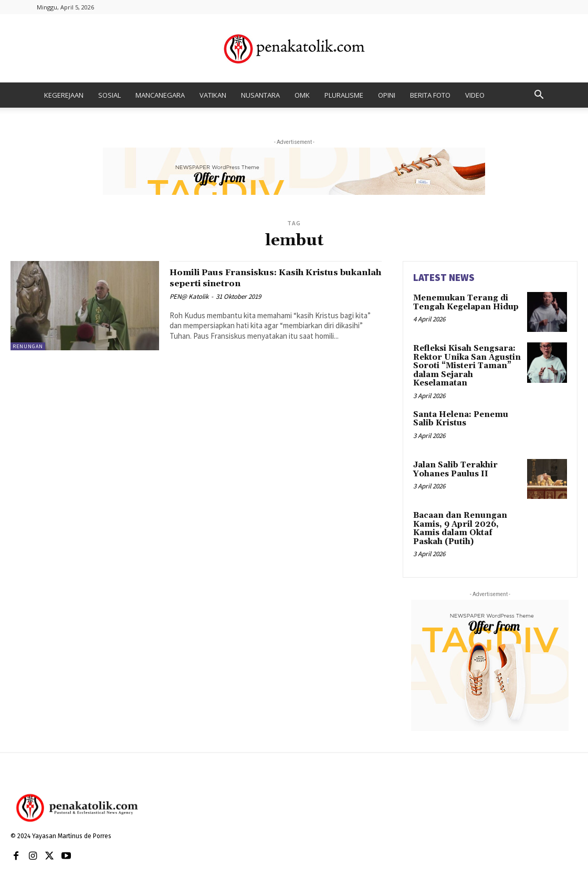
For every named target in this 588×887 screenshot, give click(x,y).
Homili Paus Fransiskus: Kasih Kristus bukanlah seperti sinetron (272, 278)
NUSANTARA (260, 95)
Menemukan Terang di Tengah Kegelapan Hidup (463, 302)
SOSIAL (109, 95)
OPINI (387, 95)
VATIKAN (213, 95)
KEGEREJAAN (64, 95)
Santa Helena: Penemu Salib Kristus (458, 415)
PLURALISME (344, 95)
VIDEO (475, 95)
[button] (539, 96)
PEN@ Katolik (189, 296)
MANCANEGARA (160, 95)
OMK (302, 95)
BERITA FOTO (430, 95)
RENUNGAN (28, 346)
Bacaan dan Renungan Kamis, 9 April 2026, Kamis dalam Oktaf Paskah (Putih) (468, 521)
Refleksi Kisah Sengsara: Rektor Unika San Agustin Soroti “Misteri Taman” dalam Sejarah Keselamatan (464, 364)
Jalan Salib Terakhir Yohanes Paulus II (453, 466)
